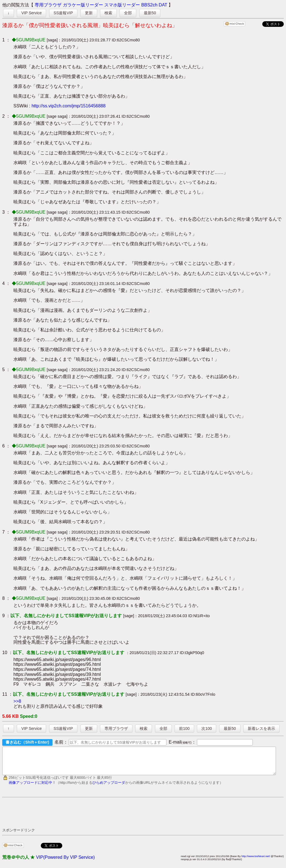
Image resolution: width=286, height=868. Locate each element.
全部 (128, 13)
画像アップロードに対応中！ (32, 788)
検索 (108, 13)
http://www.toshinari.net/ (256, 861)
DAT (163, 5)
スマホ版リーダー (122, 5)
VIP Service (31, 13)
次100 (207, 728)
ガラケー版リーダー (83, 5)
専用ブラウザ (48, 5)
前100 (184, 728)
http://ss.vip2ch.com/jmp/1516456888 (69, 106)
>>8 (17, 701)
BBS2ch (149, 5)
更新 (89, 13)
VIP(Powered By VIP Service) (65, 862)
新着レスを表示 (261, 728)
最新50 (150, 13)
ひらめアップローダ (109, 788)
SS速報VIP (63, 13)
